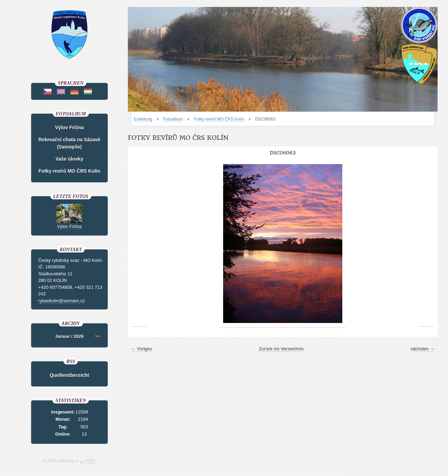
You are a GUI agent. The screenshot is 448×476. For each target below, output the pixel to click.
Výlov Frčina (69, 127)
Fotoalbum (173, 119)
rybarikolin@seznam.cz (62, 301)
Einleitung (143, 119)
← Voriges (142, 349)
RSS (91, 461)
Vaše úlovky (69, 159)
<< (41, 336)
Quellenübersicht (69, 375)
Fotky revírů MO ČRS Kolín (219, 119)
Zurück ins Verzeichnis (281, 349)
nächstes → (422, 349)
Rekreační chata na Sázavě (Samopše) (69, 143)
